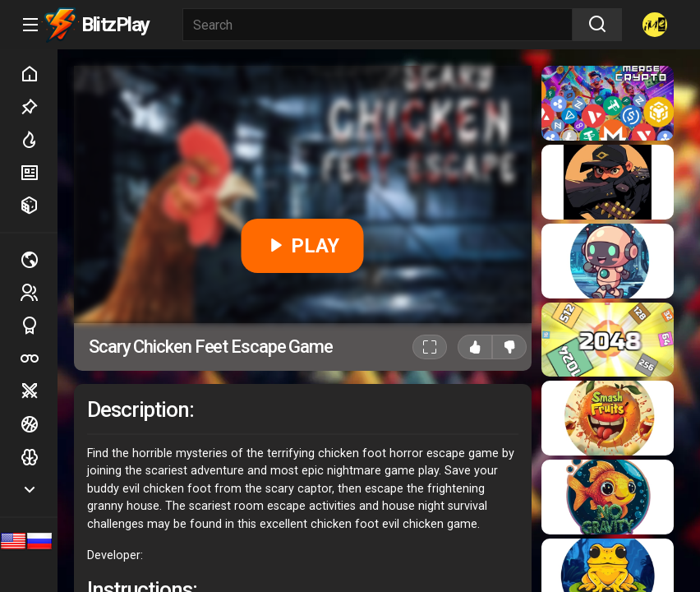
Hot (39, 140)
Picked (39, 107)
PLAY (303, 246)
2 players (39, 292)
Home (39, 74)
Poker (39, 358)
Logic (39, 457)
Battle (39, 391)
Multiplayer (39, 260)
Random (39, 206)
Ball (39, 424)
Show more (39, 490)
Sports (39, 326)
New (39, 173)
